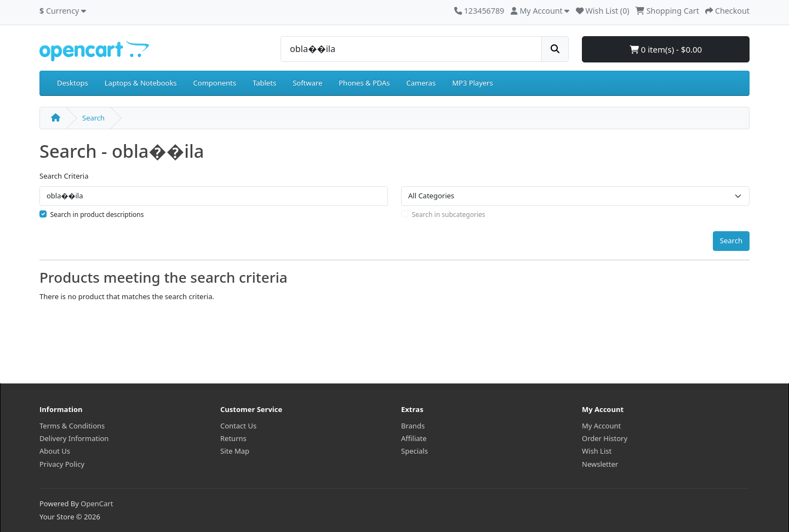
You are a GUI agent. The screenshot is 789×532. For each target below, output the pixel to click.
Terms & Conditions (72, 426)
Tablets (264, 83)
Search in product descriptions (97, 214)
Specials (414, 451)
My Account (601, 426)
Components (215, 83)
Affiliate (414, 438)
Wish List (597, 451)
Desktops (73, 83)
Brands (413, 426)
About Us (55, 451)
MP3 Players (473, 83)
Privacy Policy (62, 464)
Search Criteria (64, 176)
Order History (605, 438)
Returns (233, 438)
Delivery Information (74, 438)
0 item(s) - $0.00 (666, 49)
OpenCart (97, 504)
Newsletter (600, 464)
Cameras (421, 83)
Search (93, 118)
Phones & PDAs (364, 83)
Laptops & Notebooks (141, 83)
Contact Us (238, 426)
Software (307, 83)
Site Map (235, 451)
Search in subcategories (449, 214)
